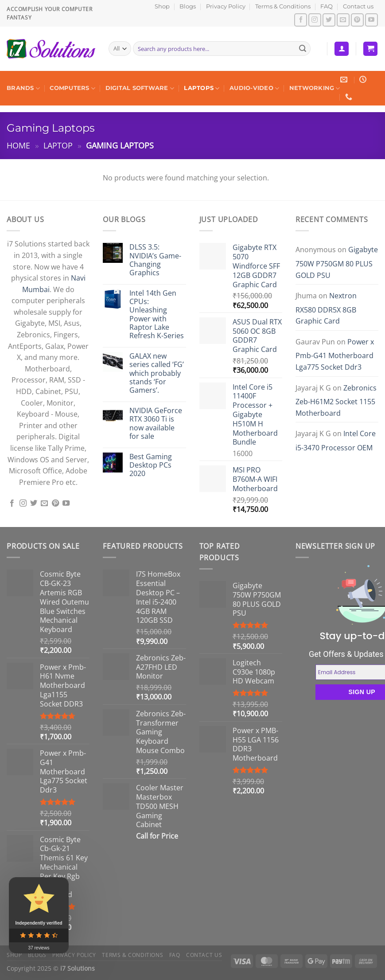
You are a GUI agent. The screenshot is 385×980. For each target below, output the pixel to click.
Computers (72, 88)
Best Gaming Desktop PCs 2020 (151, 465)
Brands (23, 88)
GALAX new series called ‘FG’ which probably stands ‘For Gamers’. (157, 373)
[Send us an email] (343, 20)
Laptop (58, 145)
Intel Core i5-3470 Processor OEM (336, 441)
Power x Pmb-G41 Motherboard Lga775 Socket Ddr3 (335, 354)
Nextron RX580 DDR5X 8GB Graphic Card (326, 308)
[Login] (342, 49)
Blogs (188, 6)
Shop (162, 6)
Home (18, 145)
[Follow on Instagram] (315, 20)
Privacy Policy (226, 6)
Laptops (202, 88)
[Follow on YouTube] (371, 20)
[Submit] (303, 49)
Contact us (358, 6)
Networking (315, 88)
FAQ (327, 6)
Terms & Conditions (283, 6)
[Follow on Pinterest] (357, 20)
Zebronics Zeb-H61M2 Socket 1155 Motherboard (336, 400)
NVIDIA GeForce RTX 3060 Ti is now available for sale (156, 424)
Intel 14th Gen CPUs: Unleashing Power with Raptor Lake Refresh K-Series (157, 314)
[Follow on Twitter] (329, 20)
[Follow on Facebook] (301, 20)
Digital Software (140, 88)
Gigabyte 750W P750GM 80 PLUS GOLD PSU (337, 262)
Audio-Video (254, 88)
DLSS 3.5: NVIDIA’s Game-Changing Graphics (155, 260)
